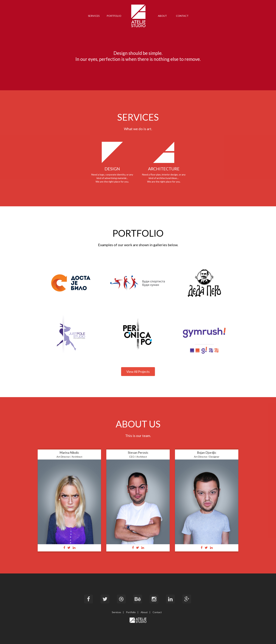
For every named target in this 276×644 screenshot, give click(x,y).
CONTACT (182, 16)
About (144, 612)
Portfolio (131, 612)
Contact (157, 612)
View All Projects (138, 372)
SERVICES (94, 16)
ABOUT (162, 16)
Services (116, 612)
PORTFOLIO (114, 16)
